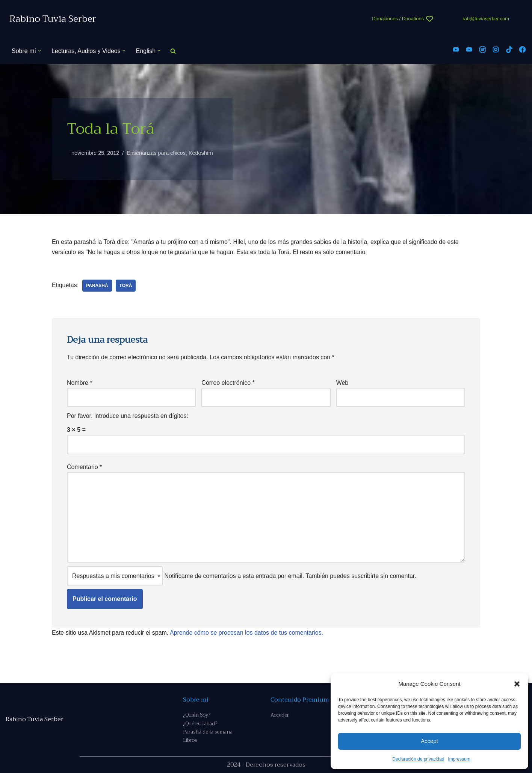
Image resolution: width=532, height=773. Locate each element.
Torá (126, 286)
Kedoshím (201, 153)
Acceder (280, 715)
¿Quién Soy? (197, 715)
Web (342, 383)
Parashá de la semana (208, 732)
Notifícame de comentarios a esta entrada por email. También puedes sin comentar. (242, 576)
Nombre (80, 383)
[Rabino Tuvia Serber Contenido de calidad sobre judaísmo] (53, 19)
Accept (429, 741)
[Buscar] (173, 51)
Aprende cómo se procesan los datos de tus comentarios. (246, 633)
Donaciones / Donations (398, 19)
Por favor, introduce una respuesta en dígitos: (128, 416)
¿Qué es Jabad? (200, 724)
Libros (190, 740)
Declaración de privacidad (418, 759)
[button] (517, 684)
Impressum (459, 759)
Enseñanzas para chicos (156, 153)
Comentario (84, 467)
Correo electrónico (228, 383)
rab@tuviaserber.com (486, 19)
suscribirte (365, 576)
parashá (97, 286)
